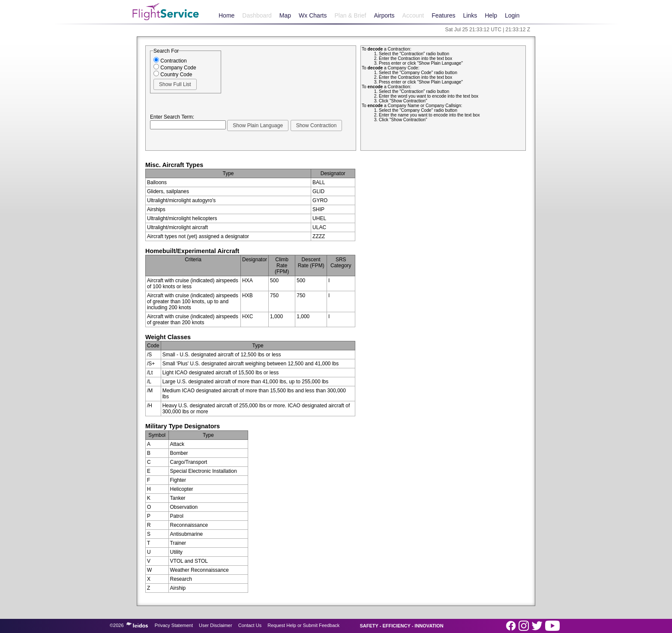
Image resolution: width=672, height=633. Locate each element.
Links (470, 15)
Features (443, 15)
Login (512, 15)
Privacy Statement (174, 625)
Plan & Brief (350, 15)
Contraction (170, 61)
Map (285, 15)
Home (226, 15)
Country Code (173, 75)
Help (491, 15)
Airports (384, 15)
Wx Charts (313, 15)
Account (413, 15)
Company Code (175, 68)
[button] (175, 84)
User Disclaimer (216, 625)
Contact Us (250, 625)
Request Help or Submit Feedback (303, 625)
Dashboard (257, 15)
